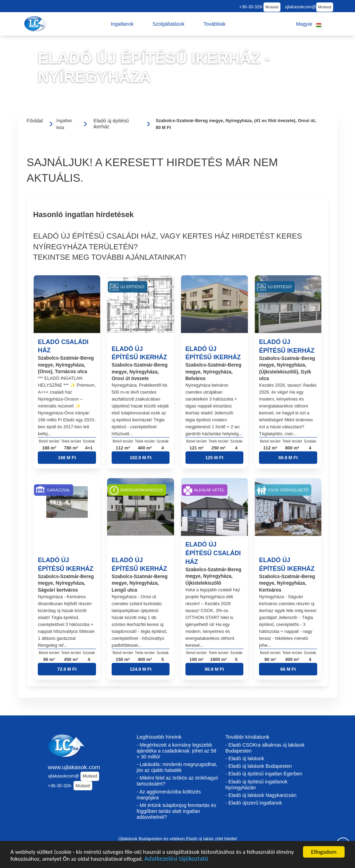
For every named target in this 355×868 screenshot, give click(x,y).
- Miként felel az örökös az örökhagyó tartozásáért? (177, 781)
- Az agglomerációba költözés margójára (169, 795)
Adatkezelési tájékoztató (176, 860)
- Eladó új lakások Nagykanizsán (261, 795)
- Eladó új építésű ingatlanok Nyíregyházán (256, 785)
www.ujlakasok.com (74, 767)
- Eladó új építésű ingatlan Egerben (264, 774)
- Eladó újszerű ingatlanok (254, 803)
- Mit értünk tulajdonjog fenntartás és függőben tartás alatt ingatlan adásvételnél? (176, 811)
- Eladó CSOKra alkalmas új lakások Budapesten (265, 748)
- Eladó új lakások (245, 758)
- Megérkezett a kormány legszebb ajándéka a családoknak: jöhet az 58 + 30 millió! (176, 751)
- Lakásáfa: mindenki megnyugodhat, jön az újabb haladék (177, 767)
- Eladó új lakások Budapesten (259, 766)
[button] (122, 24)
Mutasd (272, 7)
